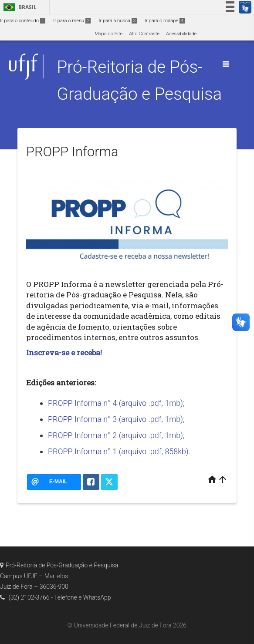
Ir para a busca (118, 21)
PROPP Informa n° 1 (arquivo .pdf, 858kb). (119, 451)
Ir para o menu (72, 21)
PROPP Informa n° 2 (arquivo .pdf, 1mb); (116, 435)
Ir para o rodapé (165, 21)
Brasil (19, 7)
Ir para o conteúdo (23, 21)
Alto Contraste (144, 34)
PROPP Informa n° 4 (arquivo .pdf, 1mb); (116, 403)
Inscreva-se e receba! (64, 352)
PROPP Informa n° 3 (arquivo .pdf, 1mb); (116, 419)
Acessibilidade (181, 34)
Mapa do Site (108, 34)
